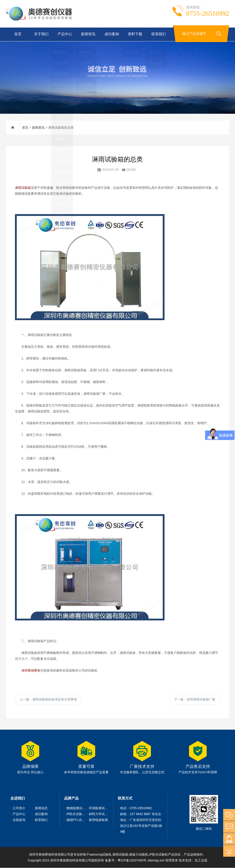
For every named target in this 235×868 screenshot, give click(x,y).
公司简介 (19, 808)
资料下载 (135, 34)
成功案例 (111, 34)
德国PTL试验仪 (77, 820)
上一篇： (48, 699)
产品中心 (65, 34)
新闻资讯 (88, 34)
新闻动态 (41, 808)
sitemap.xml (156, 861)
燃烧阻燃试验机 (78, 808)
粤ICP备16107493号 (132, 861)
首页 (18, 34)
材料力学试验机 (100, 814)
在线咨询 (19, 820)
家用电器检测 (98, 820)
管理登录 (172, 861)
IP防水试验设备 (77, 814)
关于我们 (41, 34)
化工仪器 (201, 861)
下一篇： (195, 699)
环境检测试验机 (100, 808)
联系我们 (158, 34)
